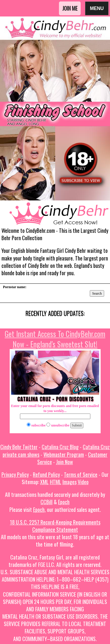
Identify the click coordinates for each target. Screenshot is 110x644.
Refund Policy (46, 474)
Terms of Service (81, 474)
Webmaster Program (64, 454)
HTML (56, 482)
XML (44, 482)
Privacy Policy (15, 474)
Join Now (65, 462)
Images (70, 482)
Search (97, 293)
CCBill (46, 502)
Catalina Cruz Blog (60, 447)
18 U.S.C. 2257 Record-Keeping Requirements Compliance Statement (55, 526)
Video (83, 482)
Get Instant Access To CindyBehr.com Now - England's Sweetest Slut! (55, 339)
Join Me (70, 8)
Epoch (64, 502)
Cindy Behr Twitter (19, 447)
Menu (97, 8)
